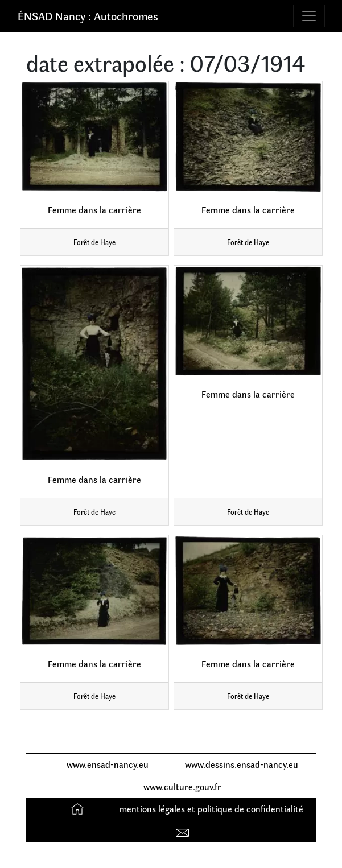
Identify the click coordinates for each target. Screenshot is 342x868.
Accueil (79, 809)
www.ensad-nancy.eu (108, 764)
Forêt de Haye (94, 242)
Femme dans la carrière (94, 210)
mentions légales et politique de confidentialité (211, 809)
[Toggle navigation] (309, 16)
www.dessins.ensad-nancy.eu (242, 764)
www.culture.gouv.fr (182, 786)
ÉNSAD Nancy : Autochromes (88, 16)
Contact (184, 830)
